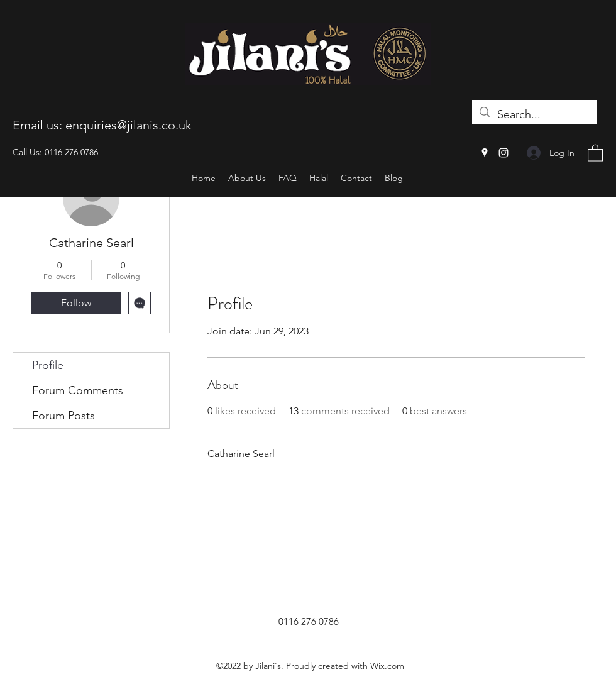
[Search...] (534, 115)
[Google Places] (485, 153)
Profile (48, 365)
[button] (595, 152)
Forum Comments (78, 390)
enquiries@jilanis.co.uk (129, 125)
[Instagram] (503, 153)
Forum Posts (63, 416)
